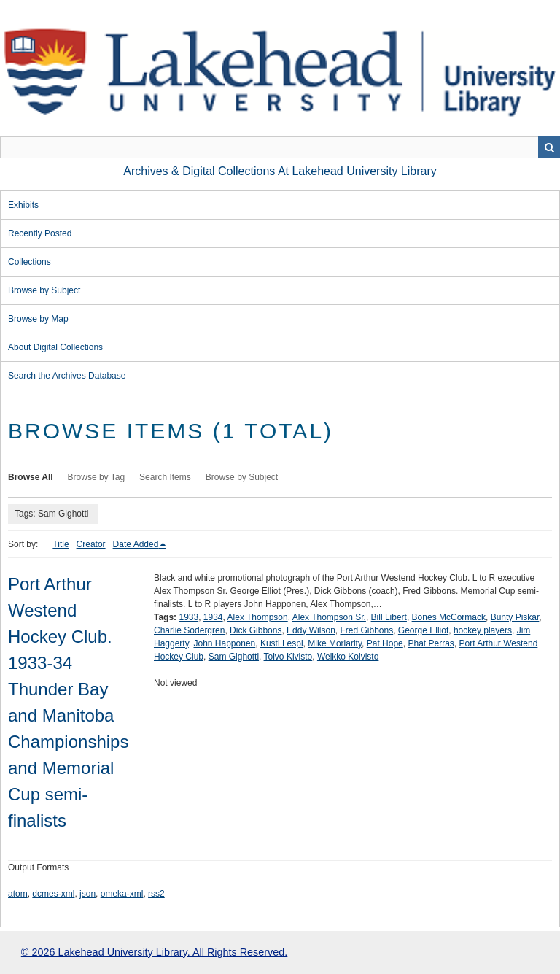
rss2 (156, 894)
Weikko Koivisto (348, 657)
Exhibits (23, 205)
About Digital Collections (55, 347)
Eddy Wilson (311, 630)
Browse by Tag (97, 477)
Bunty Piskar (515, 617)
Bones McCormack (449, 617)
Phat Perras (431, 643)
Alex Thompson (258, 617)
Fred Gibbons (366, 630)
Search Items (165, 477)
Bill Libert (389, 617)
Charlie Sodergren (189, 630)
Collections (30, 262)
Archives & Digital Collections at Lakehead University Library (280, 171)
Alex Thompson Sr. (329, 617)
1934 (213, 617)
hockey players (483, 630)
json (87, 894)
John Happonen (224, 643)
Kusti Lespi (282, 643)
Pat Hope (385, 643)
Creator (91, 544)
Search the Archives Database (67, 376)
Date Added (136, 544)
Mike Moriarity (335, 643)
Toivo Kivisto (288, 657)
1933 (188, 617)
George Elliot (423, 630)
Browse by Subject (44, 290)
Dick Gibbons (256, 630)
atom (18, 894)
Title (61, 544)
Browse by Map (38, 319)
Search (549, 147)
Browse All (31, 477)
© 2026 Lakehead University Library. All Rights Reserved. (154, 952)
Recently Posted (40, 233)
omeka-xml (122, 894)
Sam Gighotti (234, 657)
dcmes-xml (53, 894)
